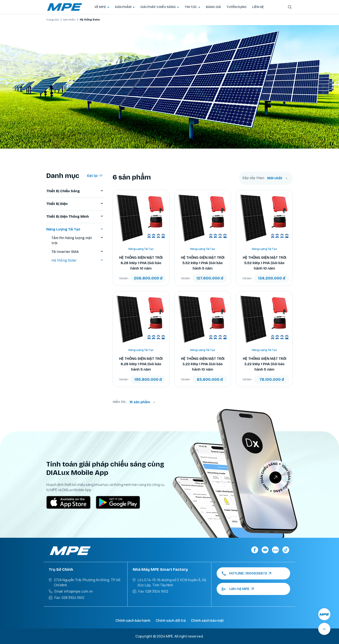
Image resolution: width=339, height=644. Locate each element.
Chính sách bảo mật (207, 620)
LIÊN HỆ (258, 7)
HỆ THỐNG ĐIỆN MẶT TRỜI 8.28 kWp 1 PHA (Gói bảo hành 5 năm (141, 364)
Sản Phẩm (69, 20)
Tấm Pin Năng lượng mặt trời (78, 241)
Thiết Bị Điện (75, 204)
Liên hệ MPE (238, 589)
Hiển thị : (120, 402)
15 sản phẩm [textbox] (140, 402)
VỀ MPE (102, 7)
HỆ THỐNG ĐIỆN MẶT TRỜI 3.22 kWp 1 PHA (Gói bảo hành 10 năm (203, 364)
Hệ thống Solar (78, 260)
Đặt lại (95, 176)
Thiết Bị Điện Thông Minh (75, 217)
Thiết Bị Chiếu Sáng (75, 191)
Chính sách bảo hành (133, 620)
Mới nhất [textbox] (275, 178)
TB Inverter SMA (78, 252)
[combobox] (277, 178)
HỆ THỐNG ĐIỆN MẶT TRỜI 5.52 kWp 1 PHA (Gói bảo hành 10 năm (265, 263)
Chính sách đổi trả (171, 620)
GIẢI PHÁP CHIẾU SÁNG (160, 7)
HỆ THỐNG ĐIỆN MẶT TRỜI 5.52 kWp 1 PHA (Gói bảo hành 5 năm (203, 263)
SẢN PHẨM (125, 7)
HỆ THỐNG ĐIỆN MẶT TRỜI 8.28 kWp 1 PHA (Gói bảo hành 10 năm (141, 263)
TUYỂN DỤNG (237, 7)
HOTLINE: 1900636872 (246, 573)
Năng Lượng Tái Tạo (75, 229)
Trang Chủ (53, 20)
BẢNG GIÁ (213, 7)
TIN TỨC (192, 7)
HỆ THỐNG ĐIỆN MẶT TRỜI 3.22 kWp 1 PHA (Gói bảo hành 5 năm (265, 364)
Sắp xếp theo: (253, 178)
